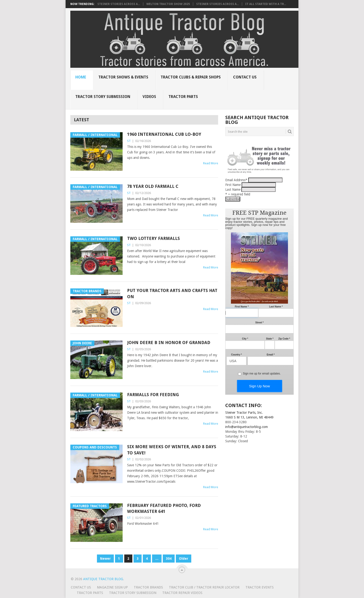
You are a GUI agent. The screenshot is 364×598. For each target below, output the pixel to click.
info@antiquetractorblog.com (247, 427)
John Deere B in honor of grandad (169, 343)
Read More (211, 163)
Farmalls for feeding (153, 395)
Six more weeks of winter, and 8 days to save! (172, 450)
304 (169, 559)
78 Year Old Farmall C (153, 186)
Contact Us (245, 77)
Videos (149, 97)
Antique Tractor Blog (103, 579)
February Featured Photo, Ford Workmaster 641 (164, 508)
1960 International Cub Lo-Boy (164, 134)
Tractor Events (260, 587)
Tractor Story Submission (103, 97)
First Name (233, 185)
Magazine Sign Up (112, 587)
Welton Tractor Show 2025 (168, 4)
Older (184, 559)
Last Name (233, 190)
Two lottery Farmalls (153, 238)
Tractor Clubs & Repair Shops (191, 77)
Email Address (236, 180)
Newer (105, 559)
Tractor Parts (183, 97)
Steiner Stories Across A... (119, 4)
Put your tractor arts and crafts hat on (172, 293)
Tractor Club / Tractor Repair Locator (204, 587)
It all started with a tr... (266, 4)
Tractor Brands (148, 587)
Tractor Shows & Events (123, 77)
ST (129, 141)
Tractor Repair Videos (182, 593)
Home (81, 77)
